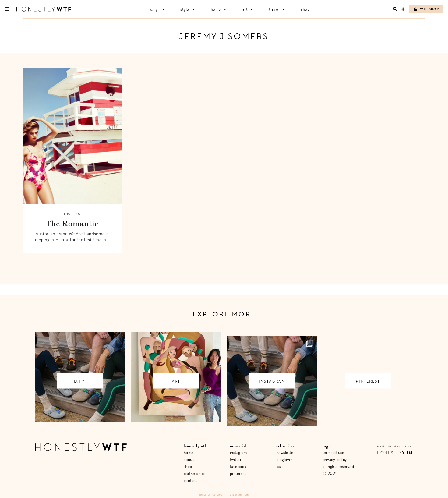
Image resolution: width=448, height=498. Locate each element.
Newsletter (286, 452)
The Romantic (72, 223)
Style (188, 9)
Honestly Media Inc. (211, 495)
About (189, 459)
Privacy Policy (335, 459)
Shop (305, 9)
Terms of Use (333, 452)
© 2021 (330, 473)
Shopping (72, 214)
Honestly (395, 453)
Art (248, 9)
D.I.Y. (158, 9)
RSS (279, 466)
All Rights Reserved (338, 466)
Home (219, 9)
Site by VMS (236, 495)
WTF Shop (426, 9)
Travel (277, 9)
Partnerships (195, 473)
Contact (190, 480)
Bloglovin (284, 459)
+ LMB (246, 495)
